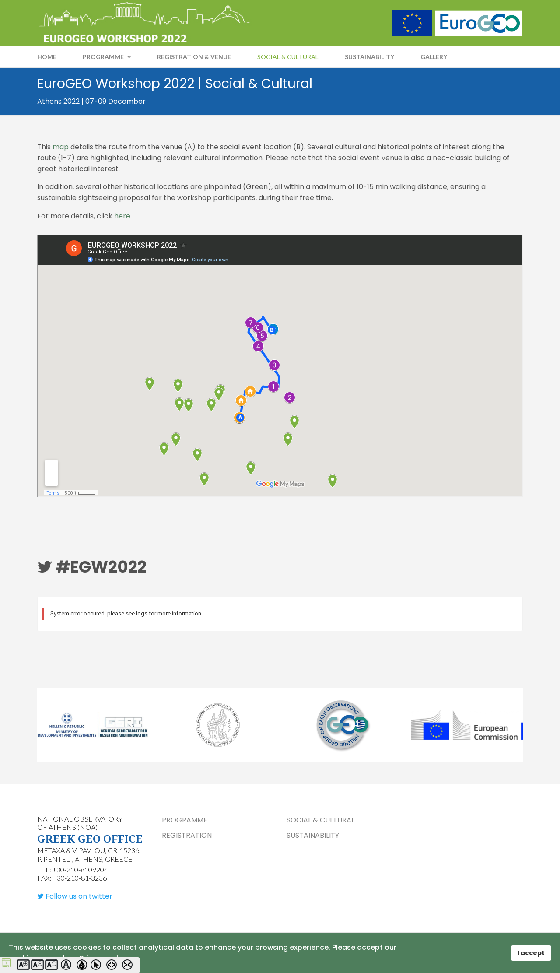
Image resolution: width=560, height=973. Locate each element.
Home (47, 57)
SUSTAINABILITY (369, 57)
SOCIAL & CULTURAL (288, 57)
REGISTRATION (187, 837)
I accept (531, 953)
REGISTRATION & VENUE (194, 57)
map (61, 147)
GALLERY (434, 57)
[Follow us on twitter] (75, 898)
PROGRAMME (103, 57)
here (122, 217)
